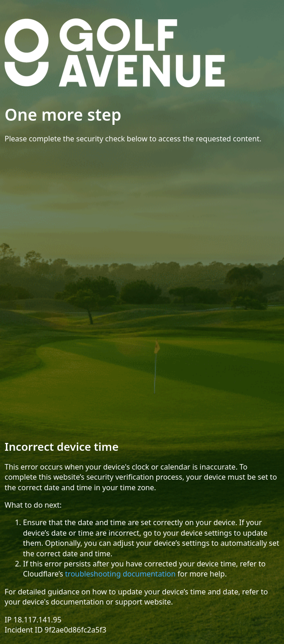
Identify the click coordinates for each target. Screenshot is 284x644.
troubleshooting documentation (121, 574)
